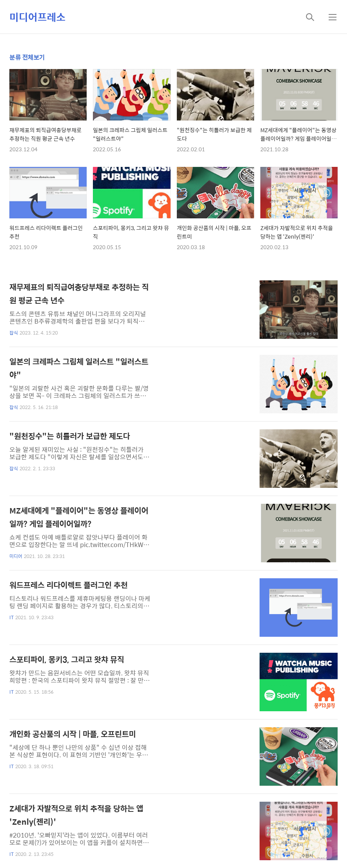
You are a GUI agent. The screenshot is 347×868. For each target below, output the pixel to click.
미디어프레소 (37, 17)
